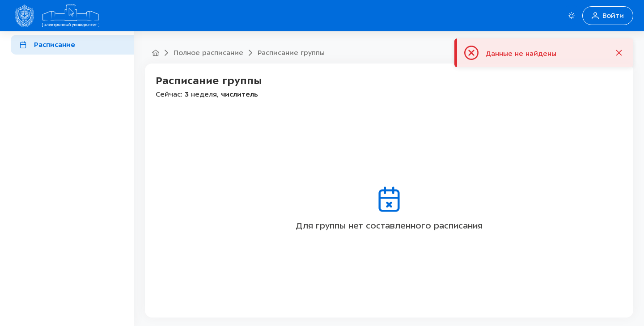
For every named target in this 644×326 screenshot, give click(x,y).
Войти (608, 16)
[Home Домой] (71, 16)
